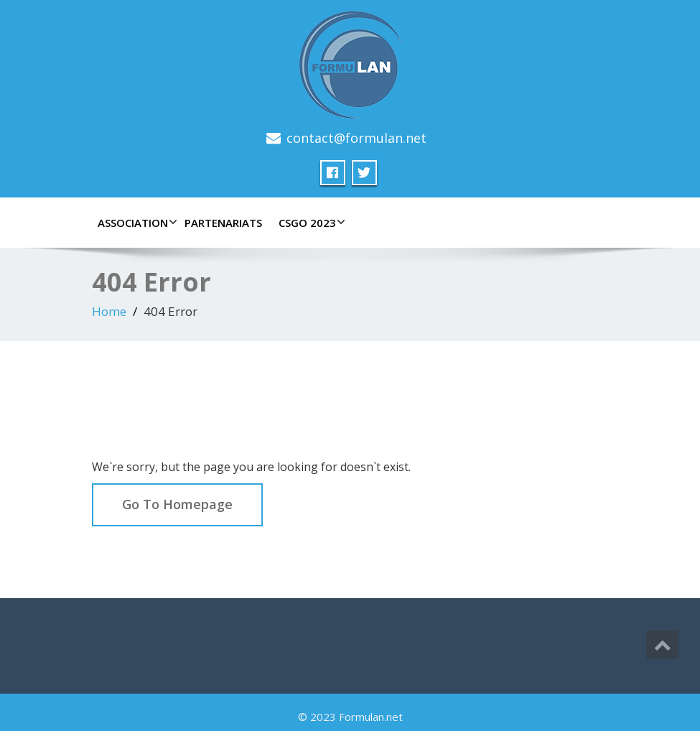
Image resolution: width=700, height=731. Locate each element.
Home (109, 311)
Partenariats (223, 223)
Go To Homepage (177, 504)
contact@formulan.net (356, 138)
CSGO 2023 (310, 223)
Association (136, 223)
